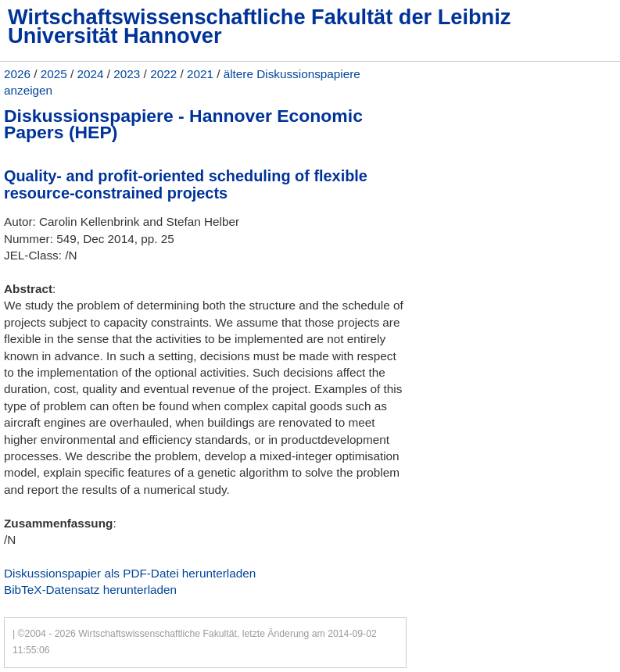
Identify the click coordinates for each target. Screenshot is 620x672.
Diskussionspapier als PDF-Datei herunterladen (130, 573)
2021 (200, 74)
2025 (54, 74)
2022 (163, 74)
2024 (91, 74)
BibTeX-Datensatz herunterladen (90, 590)
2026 (17, 74)
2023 (127, 74)
